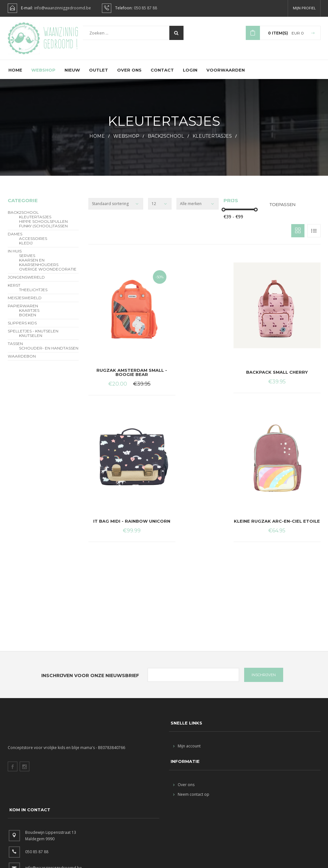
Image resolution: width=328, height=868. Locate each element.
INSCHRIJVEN (264, 679)
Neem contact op (191, 799)
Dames (15, 239)
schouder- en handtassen (49, 353)
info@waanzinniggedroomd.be (63, 8)
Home (15, 74)
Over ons (129, 74)
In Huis (15, 256)
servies (27, 260)
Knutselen (31, 340)
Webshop (43, 74)
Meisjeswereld (25, 302)
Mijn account (187, 750)
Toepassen (283, 209)
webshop (126, 141)
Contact (162, 74)
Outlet (99, 74)
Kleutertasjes (212, 141)
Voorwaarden (226, 74)
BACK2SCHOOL (166, 141)
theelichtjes (33, 294)
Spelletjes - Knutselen (33, 336)
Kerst (14, 290)
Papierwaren (23, 311)
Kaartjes (29, 315)
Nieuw (72, 74)
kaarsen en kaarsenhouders (39, 267)
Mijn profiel (304, 8)
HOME (97, 141)
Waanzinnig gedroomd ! (61, 38)
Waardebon (22, 361)
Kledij (26, 248)
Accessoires (33, 243)
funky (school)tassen (43, 231)
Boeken (28, 320)
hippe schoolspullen (43, 226)
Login (190, 74)
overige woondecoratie (48, 274)
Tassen (15, 348)
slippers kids (22, 328)
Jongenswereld (26, 282)
